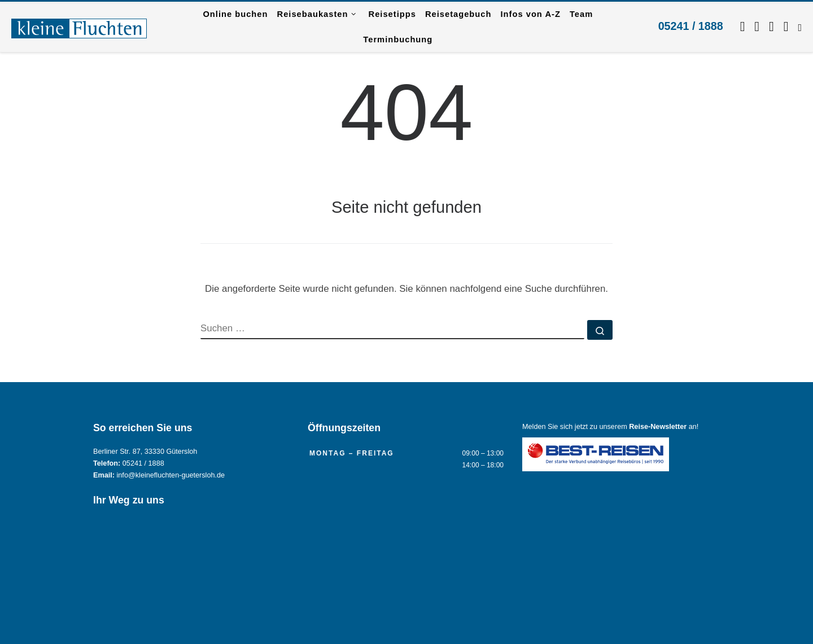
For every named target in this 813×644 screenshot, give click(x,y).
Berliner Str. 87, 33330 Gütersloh (145, 452)
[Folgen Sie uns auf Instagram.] (757, 27)
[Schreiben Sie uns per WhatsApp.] (772, 27)
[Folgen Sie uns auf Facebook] (743, 27)
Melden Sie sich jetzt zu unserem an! (610, 427)
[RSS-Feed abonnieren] (800, 27)
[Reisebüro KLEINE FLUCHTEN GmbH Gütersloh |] (79, 27)
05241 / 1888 (691, 26)
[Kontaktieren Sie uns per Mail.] (786, 27)
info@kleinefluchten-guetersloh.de (171, 475)
